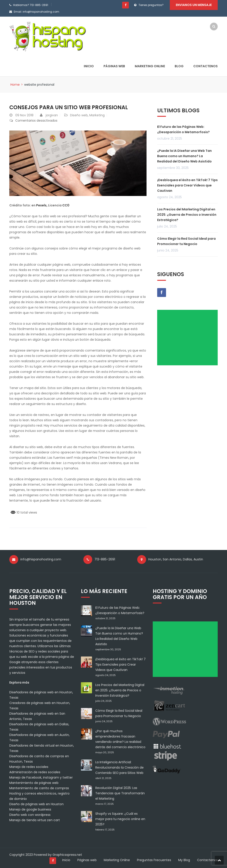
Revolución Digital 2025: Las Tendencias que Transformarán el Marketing (120, 793)
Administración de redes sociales (35, 772)
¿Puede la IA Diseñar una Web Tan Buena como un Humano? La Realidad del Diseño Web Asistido (184, 156)
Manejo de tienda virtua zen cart (35, 820)
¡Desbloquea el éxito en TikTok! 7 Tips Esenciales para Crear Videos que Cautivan (187, 185)
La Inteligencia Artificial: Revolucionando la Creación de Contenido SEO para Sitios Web (119, 767)
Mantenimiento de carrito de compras (39, 788)
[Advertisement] (189, 339)
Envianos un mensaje (194, 5)
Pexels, (42, 205)
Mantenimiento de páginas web (34, 783)
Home (15, 85)
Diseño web (79, 115)
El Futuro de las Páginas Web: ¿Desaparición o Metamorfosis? (183, 129)
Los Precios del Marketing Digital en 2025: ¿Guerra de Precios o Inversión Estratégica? (187, 215)
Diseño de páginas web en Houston (36, 804)
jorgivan (52, 115)
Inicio (89, 66)
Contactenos (205, 66)
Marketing (97, 115)
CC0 (66, 205)
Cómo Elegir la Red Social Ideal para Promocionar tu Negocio (186, 241)
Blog (179, 66)
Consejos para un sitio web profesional (69, 107)
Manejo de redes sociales (29, 767)
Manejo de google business (30, 809)
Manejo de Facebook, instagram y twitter (41, 777)
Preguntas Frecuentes (154, 860)
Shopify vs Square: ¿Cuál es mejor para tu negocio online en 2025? (120, 819)
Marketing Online (150, 66)
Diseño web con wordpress (30, 815)
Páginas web (114, 66)
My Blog (184, 860)
